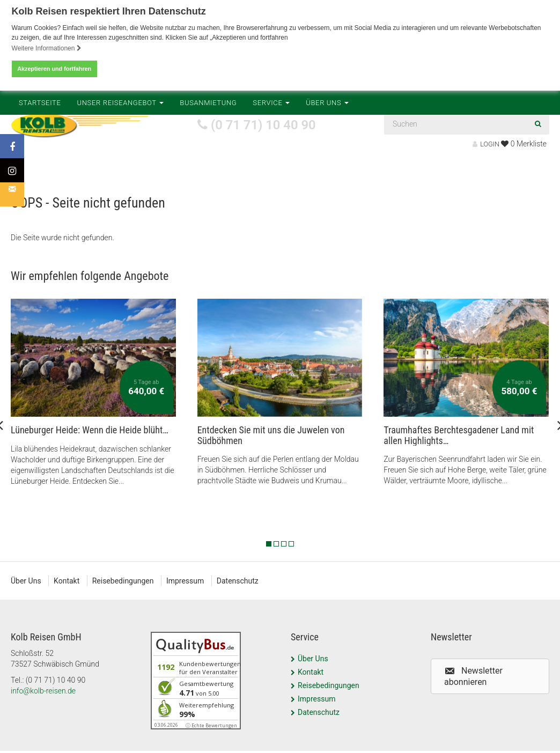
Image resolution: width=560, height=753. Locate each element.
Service (271, 172)
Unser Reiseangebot (121, 172)
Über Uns (327, 172)
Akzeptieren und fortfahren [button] (54, 69)
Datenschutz (240, 592)
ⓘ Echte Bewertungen (211, 736)
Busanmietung (208, 172)
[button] (490, 687)
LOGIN (486, 144)
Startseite (40, 172)
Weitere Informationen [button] (47, 48)
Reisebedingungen (124, 592)
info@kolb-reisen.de (43, 702)
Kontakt (67, 592)
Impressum (187, 592)
